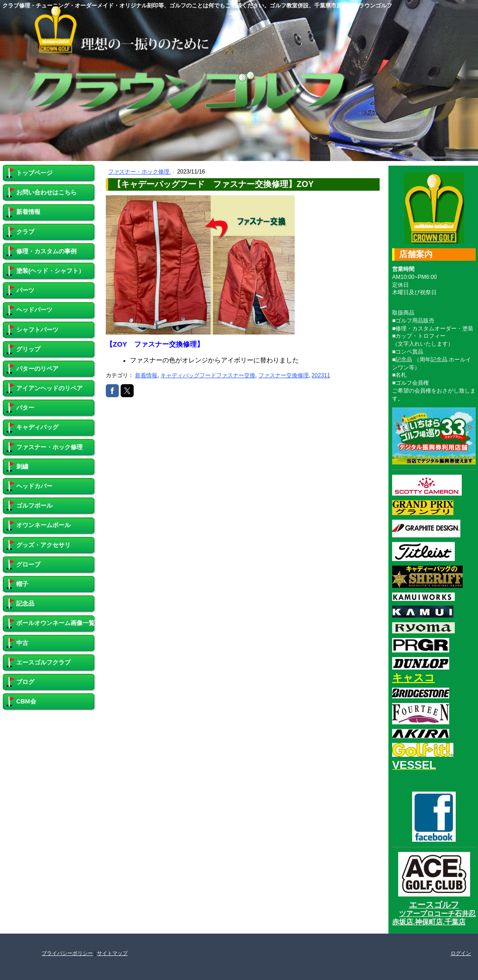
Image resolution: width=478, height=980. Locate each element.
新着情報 (146, 375)
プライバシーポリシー (67, 953)
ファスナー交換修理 (284, 375)
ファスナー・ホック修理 (139, 172)
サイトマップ (112, 953)
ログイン (461, 953)
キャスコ (413, 678)
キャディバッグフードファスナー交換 (208, 375)
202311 (321, 375)
